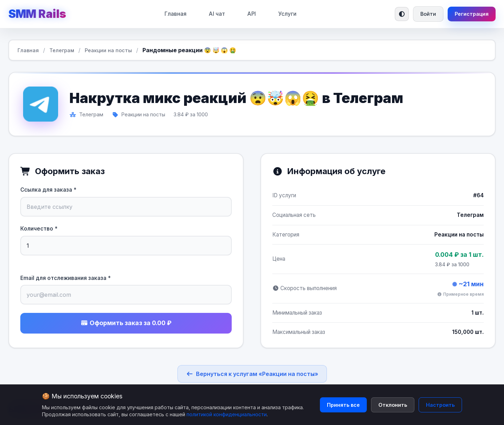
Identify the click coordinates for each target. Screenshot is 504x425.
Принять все (343, 405)
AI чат (217, 14)
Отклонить (393, 405)
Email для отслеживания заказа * (65, 278)
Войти (428, 14)
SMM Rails (37, 14)
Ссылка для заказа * (48, 190)
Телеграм (62, 50)
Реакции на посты (108, 50)
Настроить (440, 405)
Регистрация (472, 14)
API (252, 14)
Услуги (287, 14)
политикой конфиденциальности (227, 414)
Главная (176, 14)
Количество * (39, 229)
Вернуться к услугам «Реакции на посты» (252, 374)
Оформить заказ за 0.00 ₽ (126, 323)
